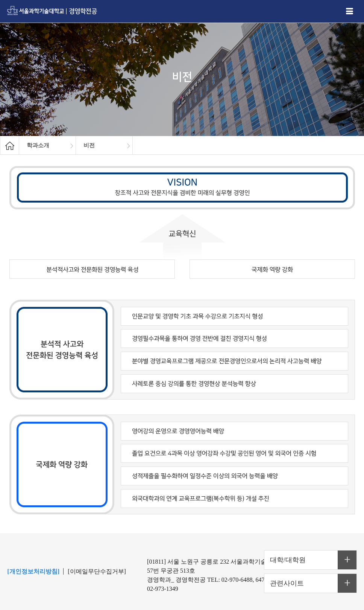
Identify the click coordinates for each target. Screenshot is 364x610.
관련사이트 (287, 583)
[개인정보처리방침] (33, 571)
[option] (48, 145)
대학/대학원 (288, 560)
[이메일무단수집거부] (97, 571)
